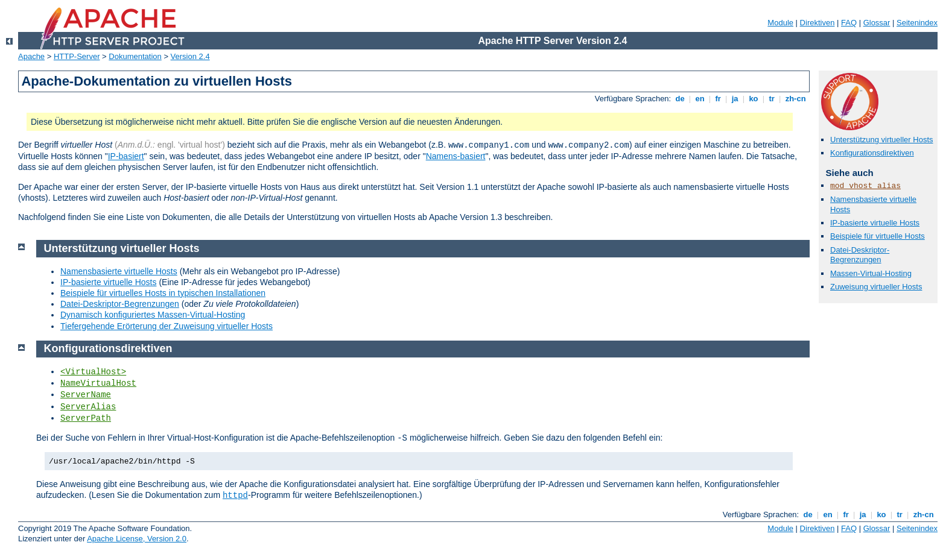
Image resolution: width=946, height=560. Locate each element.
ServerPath (86, 418)
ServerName (86, 395)
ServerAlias (88, 407)
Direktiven (817, 23)
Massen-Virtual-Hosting (871, 273)
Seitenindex (917, 23)
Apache (31, 56)
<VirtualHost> (93, 372)
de (680, 99)
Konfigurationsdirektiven (872, 153)
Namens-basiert (456, 156)
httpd (235, 496)
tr (772, 99)
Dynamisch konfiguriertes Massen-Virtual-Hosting (153, 315)
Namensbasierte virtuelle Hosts (119, 271)
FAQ (849, 23)
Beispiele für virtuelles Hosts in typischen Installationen (163, 293)
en (700, 99)
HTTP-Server (77, 56)
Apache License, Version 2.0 (137, 539)
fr (718, 99)
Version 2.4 (190, 56)
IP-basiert (126, 156)
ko (754, 99)
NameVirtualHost (98, 383)
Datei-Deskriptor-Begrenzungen (860, 255)
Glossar (877, 23)
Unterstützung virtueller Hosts (882, 140)
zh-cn (795, 99)
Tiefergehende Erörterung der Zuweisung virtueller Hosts (167, 326)
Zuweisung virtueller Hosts (876, 287)
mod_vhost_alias (865, 186)
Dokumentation (135, 56)
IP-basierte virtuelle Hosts (875, 223)
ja (735, 99)
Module (780, 23)
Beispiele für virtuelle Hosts (878, 236)
